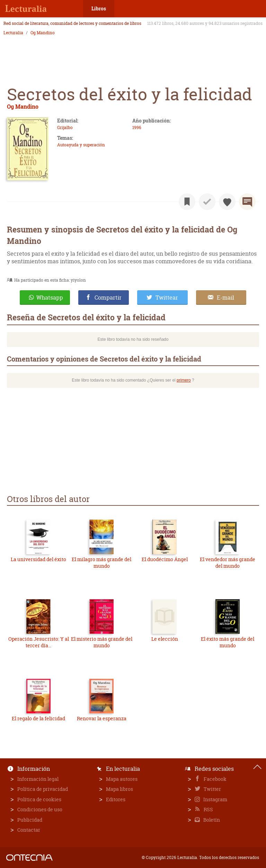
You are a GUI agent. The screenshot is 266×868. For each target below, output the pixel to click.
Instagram (215, 799)
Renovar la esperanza (102, 718)
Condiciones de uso (40, 809)
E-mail (225, 298)
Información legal (38, 779)
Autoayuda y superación (81, 145)
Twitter (212, 789)
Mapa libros (119, 789)
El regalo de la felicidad (38, 718)
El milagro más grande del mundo (101, 563)
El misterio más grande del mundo (102, 642)
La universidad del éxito (38, 559)
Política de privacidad (43, 789)
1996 (137, 127)
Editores (116, 799)
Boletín (211, 820)
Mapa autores (122, 779)
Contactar (29, 830)
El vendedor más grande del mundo (228, 563)
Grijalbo (65, 127)
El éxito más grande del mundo (228, 642)
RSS (208, 809)
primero (184, 380)
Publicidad (30, 820)
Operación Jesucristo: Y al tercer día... (39, 642)
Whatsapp (50, 298)
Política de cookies (39, 799)
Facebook (215, 779)
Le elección (165, 639)
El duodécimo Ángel (165, 559)
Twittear (167, 298)
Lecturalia (13, 33)
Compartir (108, 298)
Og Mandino (43, 33)
